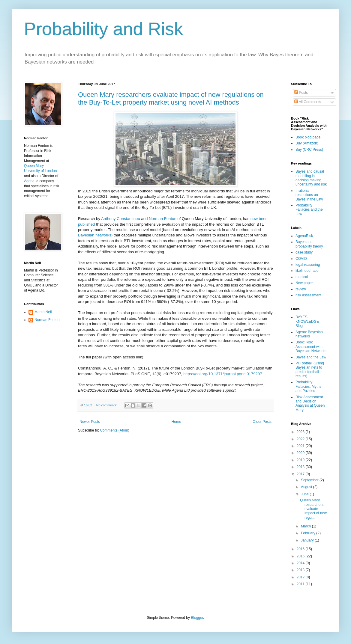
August (307, 487)
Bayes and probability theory (309, 244)
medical (302, 277)
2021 (301, 446)
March (306, 526)
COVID (301, 259)
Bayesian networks (95, 235)
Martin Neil (43, 312)
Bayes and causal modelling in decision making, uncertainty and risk (311, 178)
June (305, 494)
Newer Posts (90, 422)
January (308, 540)
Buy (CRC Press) (309, 150)
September (310, 480)
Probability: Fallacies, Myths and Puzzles (308, 386)
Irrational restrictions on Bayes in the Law (309, 195)
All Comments (308, 102)
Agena (29, 181)
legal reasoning (308, 265)
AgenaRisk (304, 236)
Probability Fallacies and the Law (309, 210)
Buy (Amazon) (307, 143)
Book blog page (308, 137)
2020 (301, 453)
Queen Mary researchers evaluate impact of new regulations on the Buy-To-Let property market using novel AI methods (171, 98)
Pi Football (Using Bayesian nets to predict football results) (310, 370)
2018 (301, 467)
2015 (301, 556)
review (301, 289)
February (309, 533)
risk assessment (308, 295)
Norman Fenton (163, 219)
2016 (301, 549)
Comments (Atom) (114, 430)
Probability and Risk (103, 29)
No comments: (107, 405)
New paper (304, 283)
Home (176, 422)
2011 (301, 584)
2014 (301, 563)
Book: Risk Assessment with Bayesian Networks (311, 347)
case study (304, 252)
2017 (301, 474)
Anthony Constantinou (121, 219)
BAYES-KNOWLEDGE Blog (307, 321)
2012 (301, 577)
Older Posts (262, 422)
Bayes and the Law (311, 357)
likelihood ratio (307, 271)
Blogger (197, 618)
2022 (301, 439)
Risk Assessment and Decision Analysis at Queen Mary (310, 404)
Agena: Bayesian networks (309, 334)
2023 (301, 432)
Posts (301, 93)
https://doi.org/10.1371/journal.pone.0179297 (223, 374)
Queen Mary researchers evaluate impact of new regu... (313, 509)
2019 (301, 460)
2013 (301, 570)
